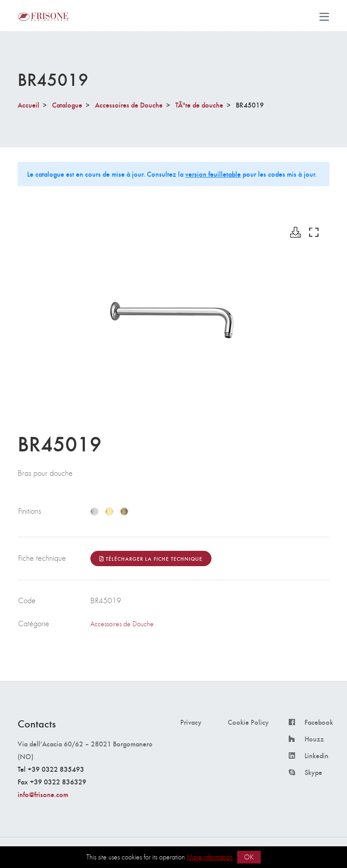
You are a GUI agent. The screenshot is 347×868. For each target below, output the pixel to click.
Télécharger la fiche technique (151, 558)
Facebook (319, 722)
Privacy (191, 722)
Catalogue (67, 105)
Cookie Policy (248, 722)
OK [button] (249, 857)
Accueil (28, 105)
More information (210, 857)
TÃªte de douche (199, 105)
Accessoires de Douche (129, 105)
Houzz (314, 739)
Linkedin (317, 755)
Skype (313, 772)
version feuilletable (213, 174)
